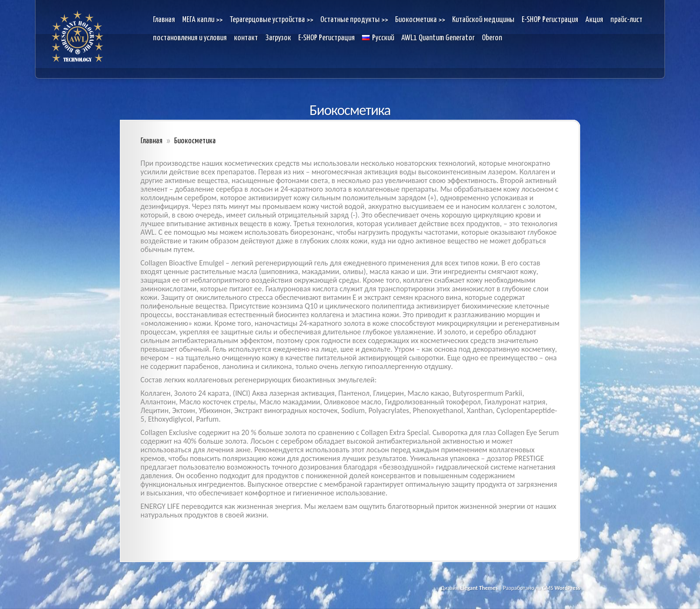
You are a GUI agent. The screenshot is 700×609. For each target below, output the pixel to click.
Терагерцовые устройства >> (271, 20)
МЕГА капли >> (202, 20)
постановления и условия (190, 38)
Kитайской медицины (483, 20)
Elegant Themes (479, 588)
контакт (246, 38)
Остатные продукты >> (354, 20)
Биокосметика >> (420, 20)
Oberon (492, 38)
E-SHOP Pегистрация (550, 20)
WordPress (567, 588)
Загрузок (278, 38)
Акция (594, 20)
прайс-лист (626, 20)
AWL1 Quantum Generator (438, 38)
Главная (164, 20)
